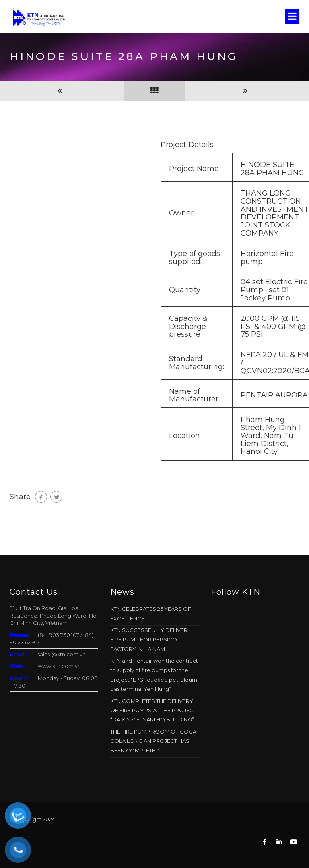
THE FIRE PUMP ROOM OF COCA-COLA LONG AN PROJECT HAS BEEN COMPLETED (154, 741)
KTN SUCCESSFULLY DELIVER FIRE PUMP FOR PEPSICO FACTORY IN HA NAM (149, 640)
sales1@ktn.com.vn (62, 654)
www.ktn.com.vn (59, 666)
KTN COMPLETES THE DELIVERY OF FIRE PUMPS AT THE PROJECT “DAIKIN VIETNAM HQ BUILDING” (153, 710)
